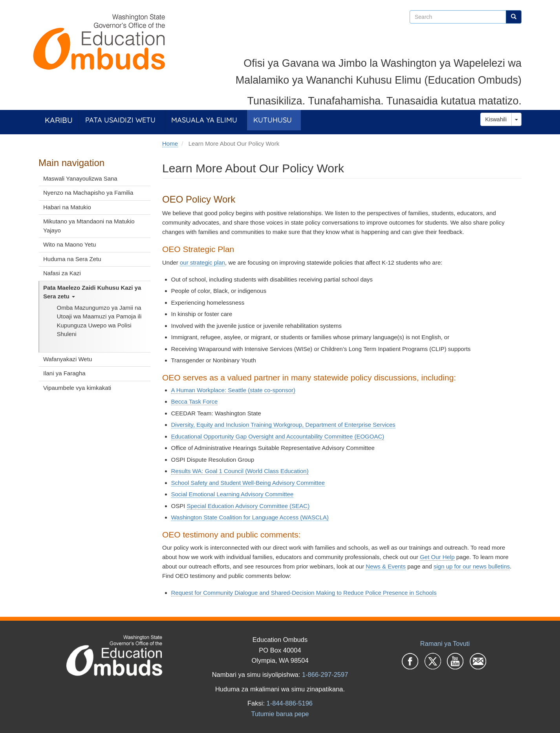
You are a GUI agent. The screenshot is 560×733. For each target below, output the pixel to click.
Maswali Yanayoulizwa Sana (80, 178)
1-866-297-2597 (325, 675)
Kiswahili (496, 119)
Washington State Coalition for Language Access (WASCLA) (250, 517)
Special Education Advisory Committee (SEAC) (248, 506)
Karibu (59, 120)
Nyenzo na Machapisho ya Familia (88, 193)
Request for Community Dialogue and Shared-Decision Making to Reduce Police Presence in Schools (304, 593)
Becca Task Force (195, 401)
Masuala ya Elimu (204, 120)
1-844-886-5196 (290, 703)
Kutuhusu (273, 120)
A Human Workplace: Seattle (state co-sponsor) (233, 390)
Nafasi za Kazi (62, 273)
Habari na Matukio (67, 207)
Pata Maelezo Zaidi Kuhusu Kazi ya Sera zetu (92, 292)
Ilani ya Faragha (64, 373)
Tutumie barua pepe (280, 714)
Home (170, 143)
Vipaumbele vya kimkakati (77, 388)
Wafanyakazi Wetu (68, 359)
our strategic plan (202, 262)
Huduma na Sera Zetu (72, 259)
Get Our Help (437, 557)
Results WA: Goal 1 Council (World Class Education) (240, 471)
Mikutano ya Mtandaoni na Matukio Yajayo (89, 226)
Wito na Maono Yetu (70, 244)
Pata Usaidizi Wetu (120, 120)
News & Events (386, 566)
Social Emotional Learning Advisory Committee (232, 494)
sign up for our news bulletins (472, 566)
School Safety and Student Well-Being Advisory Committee (248, 483)
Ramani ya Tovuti (445, 643)
